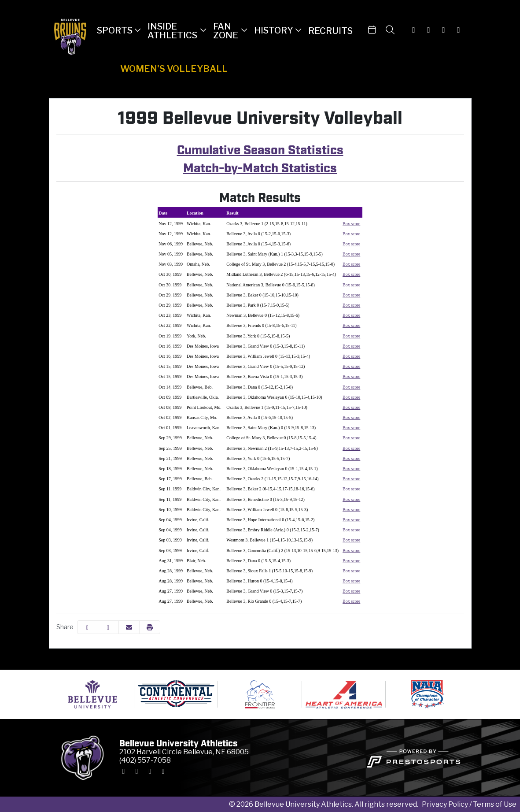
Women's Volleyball (174, 69)
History (274, 31)
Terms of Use (495, 804)
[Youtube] (459, 30)
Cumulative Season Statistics (260, 149)
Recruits (330, 31)
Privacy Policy (445, 804)
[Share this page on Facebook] (88, 627)
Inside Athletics (172, 31)
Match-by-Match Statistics (260, 167)
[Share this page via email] (129, 627)
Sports (115, 31)
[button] (119, 30)
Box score (351, 224)
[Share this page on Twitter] (108, 627)
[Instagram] (414, 30)
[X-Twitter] (429, 30)
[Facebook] (444, 30)
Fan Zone (226, 31)
